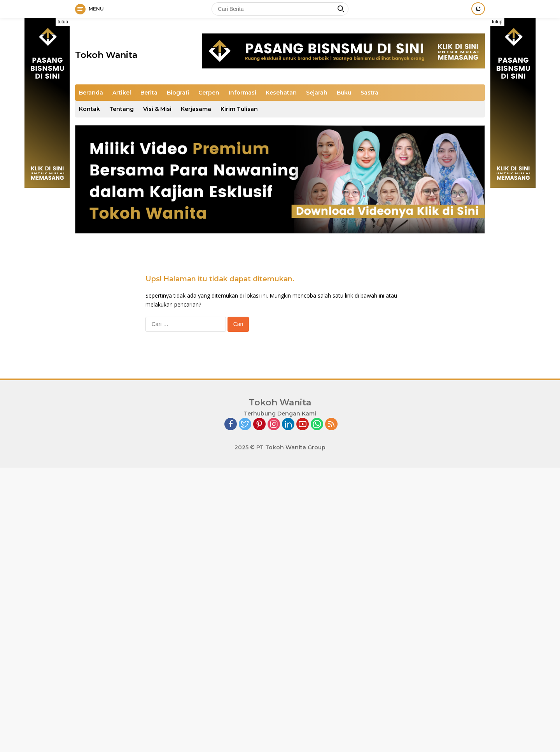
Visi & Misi (157, 109)
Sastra (369, 93)
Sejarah (317, 93)
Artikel (122, 93)
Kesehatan (281, 93)
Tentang (122, 109)
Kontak (89, 109)
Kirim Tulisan (239, 109)
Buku (344, 93)
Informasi (242, 93)
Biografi (178, 93)
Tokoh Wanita (106, 55)
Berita (149, 93)
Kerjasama (196, 109)
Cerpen (209, 93)
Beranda (91, 93)
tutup (63, 22)
